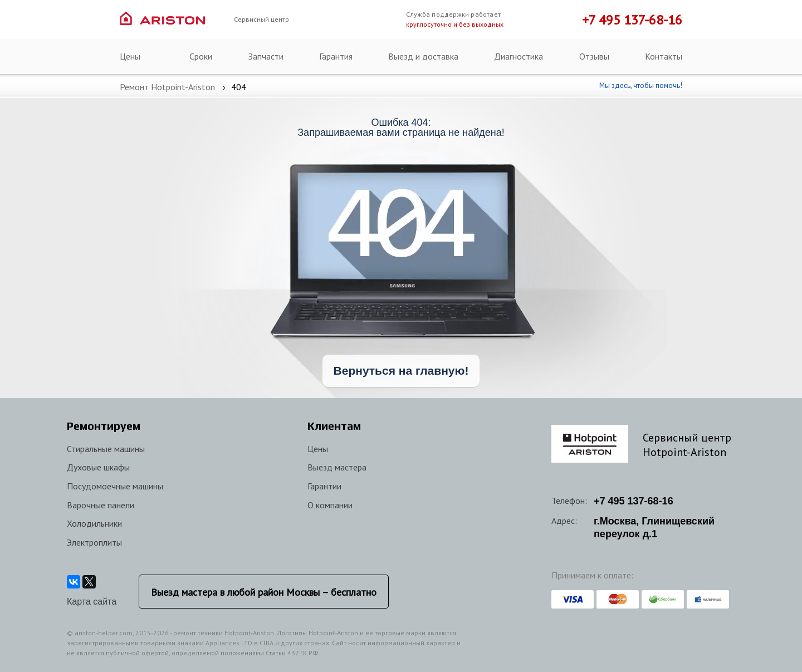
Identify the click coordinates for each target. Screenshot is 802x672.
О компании (330, 505)
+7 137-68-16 (634, 501)
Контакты (664, 56)
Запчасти (266, 56)
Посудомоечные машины (115, 486)
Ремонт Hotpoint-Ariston (167, 87)
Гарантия (336, 56)
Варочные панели (101, 505)
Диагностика (519, 56)
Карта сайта (92, 602)
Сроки (201, 56)
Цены (130, 56)
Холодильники (94, 523)
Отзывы (594, 56)
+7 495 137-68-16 (632, 20)
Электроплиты (94, 542)
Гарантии (324, 486)
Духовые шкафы (98, 467)
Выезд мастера (337, 467)
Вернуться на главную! (401, 371)
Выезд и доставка (423, 56)
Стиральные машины (106, 449)
